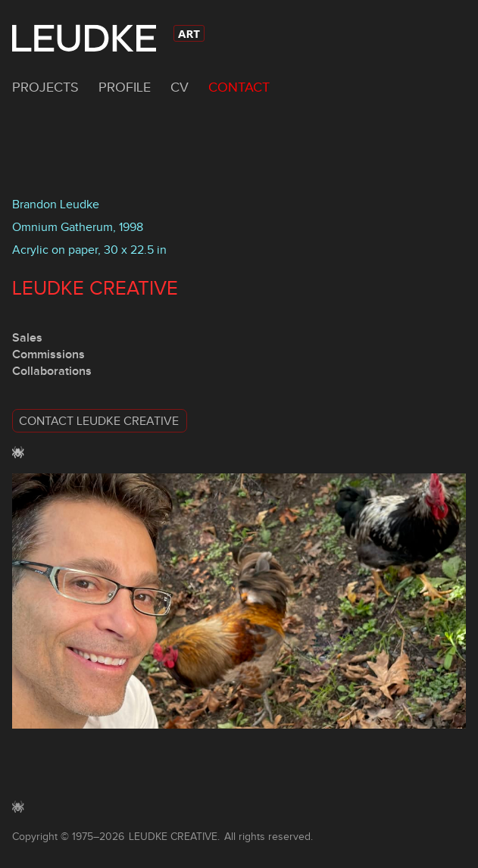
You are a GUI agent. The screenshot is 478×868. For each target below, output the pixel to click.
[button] (239, 421)
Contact (239, 87)
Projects (45, 87)
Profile (125, 87)
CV (180, 87)
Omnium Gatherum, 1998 (78, 227)
